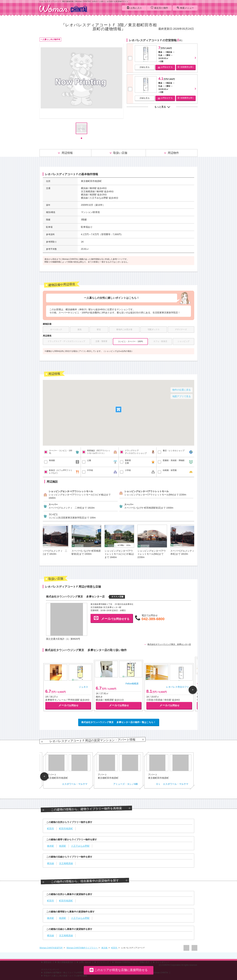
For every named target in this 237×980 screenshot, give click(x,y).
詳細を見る (145, 67)
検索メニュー (185, 8)
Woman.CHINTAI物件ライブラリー (82, 948)
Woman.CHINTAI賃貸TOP (51, 948)
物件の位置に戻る (182, 390)
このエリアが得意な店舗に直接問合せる (119, 970)
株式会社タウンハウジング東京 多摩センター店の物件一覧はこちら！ (118, 722)
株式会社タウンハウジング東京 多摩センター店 (169, 644)
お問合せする (165, 67)
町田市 (114, 948)
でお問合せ (68, 705)
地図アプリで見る (182, 396)
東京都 (105, 948)
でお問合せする (112, 618)
